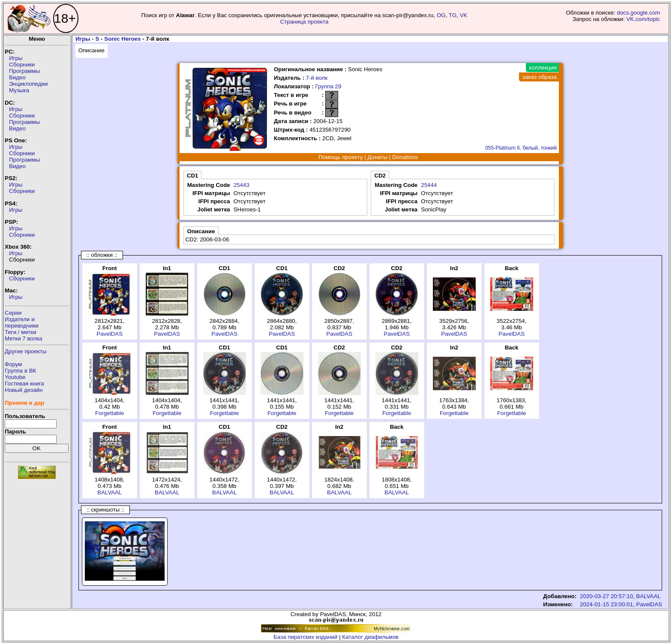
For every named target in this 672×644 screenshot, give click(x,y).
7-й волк (317, 78)
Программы (24, 71)
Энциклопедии (28, 84)
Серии (13, 313)
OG (441, 15)
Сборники (22, 65)
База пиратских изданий (305, 637)
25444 (429, 185)
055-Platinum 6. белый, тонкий (521, 148)
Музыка (19, 90)
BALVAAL (109, 492)
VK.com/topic (643, 19)
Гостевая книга (24, 384)
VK (464, 15)
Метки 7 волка (24, 339)
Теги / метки (21, 332)
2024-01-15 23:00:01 (606, 604)
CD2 (380, 176)
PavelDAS (109, 334)
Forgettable (109, 413)
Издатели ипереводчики (22, 322)
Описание (91, 50)
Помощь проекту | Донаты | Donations (368, 157)
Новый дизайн (24, 390)
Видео (17, 77)
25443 (241, 185)
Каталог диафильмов (370, 637)
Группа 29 (328, 86)
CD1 (193, 176)
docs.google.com (638, 13)
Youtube (15, 377)
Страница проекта (304, 22)
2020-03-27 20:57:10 (606, 596)
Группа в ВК (20, 371)
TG (453, 15)
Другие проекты (26, 351)
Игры (16, 58)
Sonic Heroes (122, 39)
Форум (13, 364)
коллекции (543, 68)
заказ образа (540, 77)
